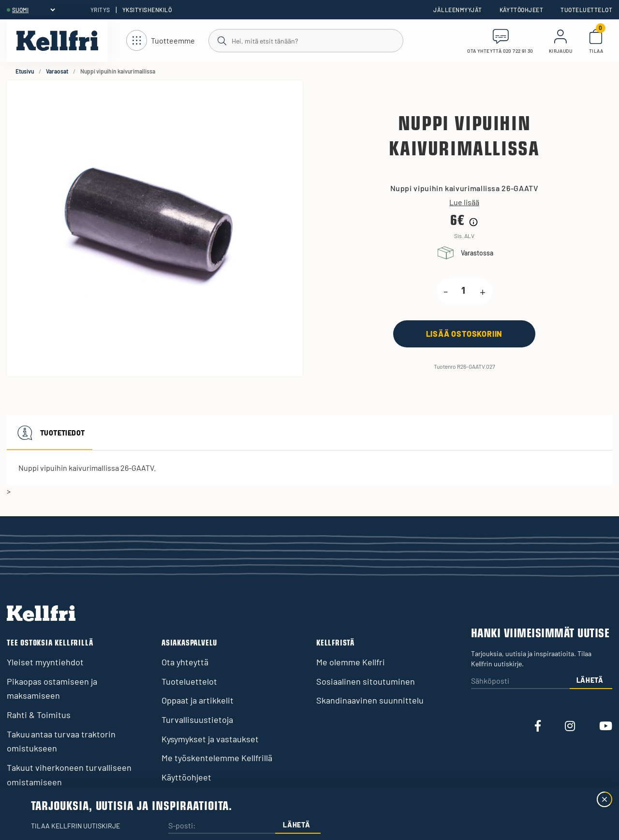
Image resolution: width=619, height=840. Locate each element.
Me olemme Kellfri (351, 662)
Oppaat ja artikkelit (198, 700)
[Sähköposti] (520, 682)
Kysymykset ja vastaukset (210, 739)
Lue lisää (464, 202)
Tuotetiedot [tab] (50, 433)
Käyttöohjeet (522, 10)
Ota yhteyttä (185, 662)
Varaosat (57, 71)
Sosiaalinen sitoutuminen (366, 681)
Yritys (100, 10)
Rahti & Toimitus (39, 715)
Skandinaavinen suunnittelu (370, 700)
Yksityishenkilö (147, 10)
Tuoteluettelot (586, 10)
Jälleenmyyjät (457, 10)
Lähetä (590, 680)
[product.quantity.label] (464, 291)
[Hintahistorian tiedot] (473, 222)
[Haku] (305, 40)
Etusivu (25, 71)
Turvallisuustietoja (197, 720)
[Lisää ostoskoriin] (464, 334)
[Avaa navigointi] (161, 41)
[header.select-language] (33, 10)
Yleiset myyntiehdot (45, 662)
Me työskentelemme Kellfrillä (217, 758)
